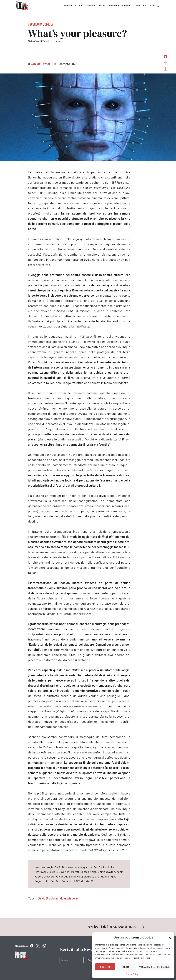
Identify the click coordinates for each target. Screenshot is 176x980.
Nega (126, 967)
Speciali (91, 5)
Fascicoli (114, 5)
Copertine (140, 5)
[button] (170, 937)
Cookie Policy (132, 974)
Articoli (79, 5)
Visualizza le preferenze (155, 967)
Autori (102, 5)
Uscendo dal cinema (40, 24)
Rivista (68, 5)
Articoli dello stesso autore (116, 927)
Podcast (127, 5)
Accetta (105, 967)
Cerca (154, 6)
